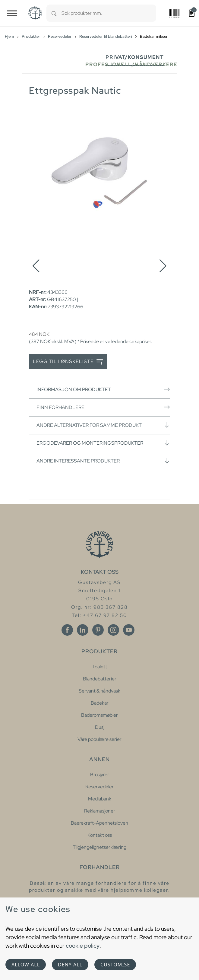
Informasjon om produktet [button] (103, 389)
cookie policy (83, 946)
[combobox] (109, 13)
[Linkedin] (83, 630)
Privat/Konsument (135, 57)
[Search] (54, 13)
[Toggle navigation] (12, 13)
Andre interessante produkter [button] (103, 461)
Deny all (70, 965)
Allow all (26, 965)
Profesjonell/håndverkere (131, 65)
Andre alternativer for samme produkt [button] (103, 425)
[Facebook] (67, 630)
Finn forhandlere (103, 407)
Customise (115, 965)
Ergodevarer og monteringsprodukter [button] (103, 443)
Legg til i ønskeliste (68, 362)
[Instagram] (113, 630)
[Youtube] (129, 630)
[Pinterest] (98, 630)
